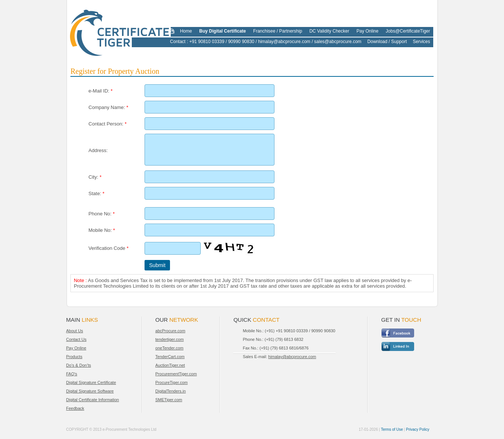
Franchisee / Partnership (278, 31)
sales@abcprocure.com (338, 42)
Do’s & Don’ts (79, 365)
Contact (178, 42)
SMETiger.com (169, 400)
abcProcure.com (170, 331)
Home (186, 31)
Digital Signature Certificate (91, 382)
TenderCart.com (170, 357)
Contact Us (76, 339)
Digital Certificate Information (93, 400)
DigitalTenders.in (171, 391)
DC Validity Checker (329, 31)
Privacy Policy (418, 429)
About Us (75, 331)
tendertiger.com (170, 339)
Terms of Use (392, 429)
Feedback (75, 408)
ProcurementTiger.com (176, 374)
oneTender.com (169, 348)
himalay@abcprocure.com (284, 42)
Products (74, 357)
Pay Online (368, 31)
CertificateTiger (115, 31)
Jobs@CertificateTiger (408, 31)
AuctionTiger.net (170, 365)
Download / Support (387, 42)
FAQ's (72, 374)
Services (421, 42)
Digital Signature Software (90, 391)
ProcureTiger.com (171, 382)
